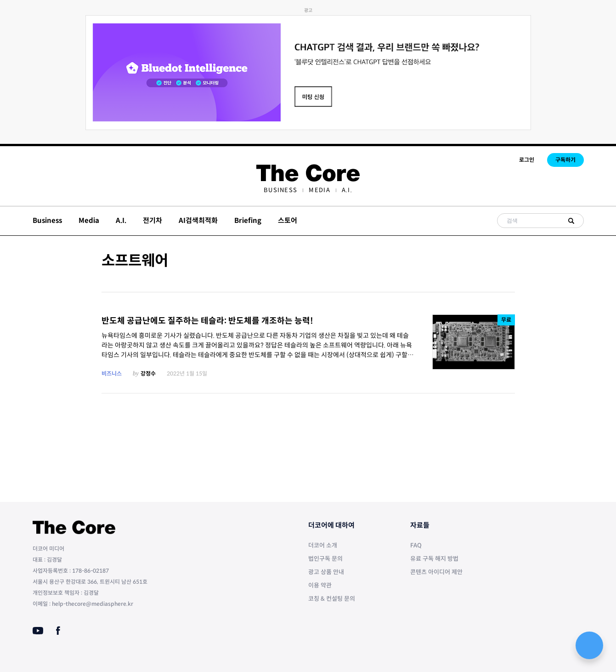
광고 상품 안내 (326, 572)
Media (319, 190)
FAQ (416, 545)
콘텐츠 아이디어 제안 (436, 572)
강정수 (148, 373)
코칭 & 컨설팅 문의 (332, 599)
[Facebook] (58, 631)
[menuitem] (280, 190)
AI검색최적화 (198, 220)
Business (280, 190)
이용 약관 (320, 585)
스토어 (288, 220)
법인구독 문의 (325, 559)
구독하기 (565, 160)
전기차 (153, 220)
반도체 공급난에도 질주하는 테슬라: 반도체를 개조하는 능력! (207, 321)
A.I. (347, 190)
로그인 (527, 160)
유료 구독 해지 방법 (434, 559)
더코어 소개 (323, 545)
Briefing (248, 220)
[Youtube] (38, 631)
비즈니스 (112, 373)
